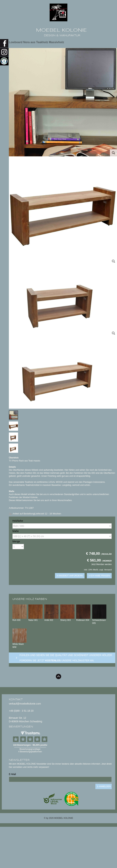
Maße (16, 531)
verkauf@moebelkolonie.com (25, 704)
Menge (16, 541)
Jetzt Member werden (101, 564)
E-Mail (12, 774)
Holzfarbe (18, 521)
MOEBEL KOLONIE (61, 30)
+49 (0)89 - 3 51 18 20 (21, 711)
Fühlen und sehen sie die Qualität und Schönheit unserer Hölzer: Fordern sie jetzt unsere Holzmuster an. (66, 658)
